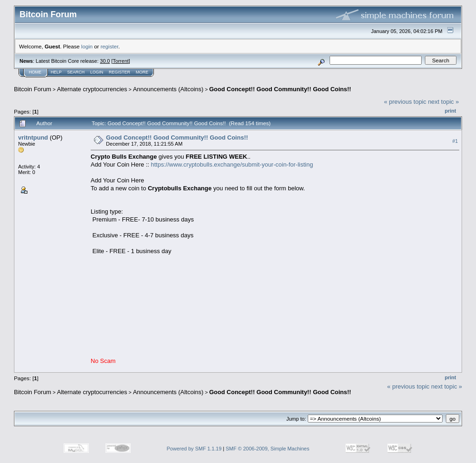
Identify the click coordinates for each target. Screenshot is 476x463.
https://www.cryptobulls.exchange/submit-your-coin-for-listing (232, 164)
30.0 (105, 61)
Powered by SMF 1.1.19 (194, 449)
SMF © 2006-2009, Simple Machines (268, 449)
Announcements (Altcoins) (168, 89)
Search (76, 72)
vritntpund (33, 138)
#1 (455, 141)
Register (119, 72)
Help (56, 72)
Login (97, 72)
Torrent (121, 61)
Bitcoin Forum (33, 89)
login (87, 46)
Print (450, 111)
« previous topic (405, 102)
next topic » (444, 102)
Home (35, 72)
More (142, 72)
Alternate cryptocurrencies (92, 89)
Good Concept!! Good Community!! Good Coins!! (280, 89)
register (109, 46)
